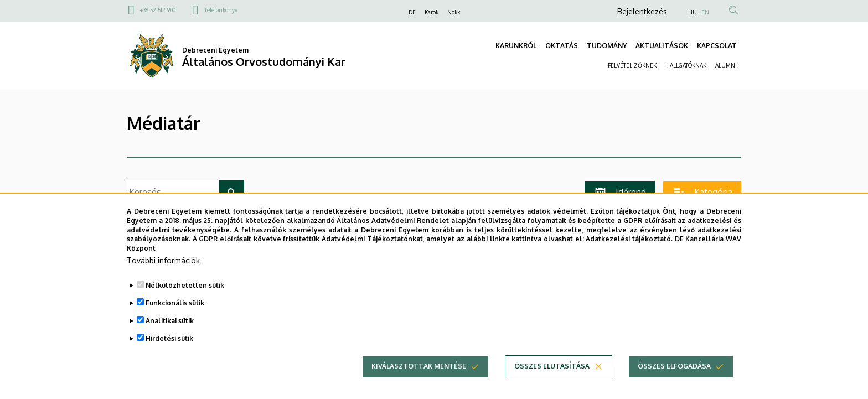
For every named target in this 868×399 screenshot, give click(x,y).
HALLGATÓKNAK (686, 65)
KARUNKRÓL (516, 46)
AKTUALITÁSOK (662, 46)
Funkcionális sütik (175, 316)
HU (693, 12)
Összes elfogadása (674, 379)
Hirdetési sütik (169, 352)
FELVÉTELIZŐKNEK (632, 65)
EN (705, 12)
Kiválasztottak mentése (419, 379)
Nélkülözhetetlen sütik (185, 299)
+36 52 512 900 (158, 10)
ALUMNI (726, 65)
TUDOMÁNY (607, 46)
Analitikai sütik (170, 334)
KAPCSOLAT (717, 46)
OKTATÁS (562, 46)
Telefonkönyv (221, 10)
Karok (432, 12)
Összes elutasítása (552, 379)
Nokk (454, 12)
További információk (163, 274)
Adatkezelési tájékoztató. (629, 253)
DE (412, 12)
